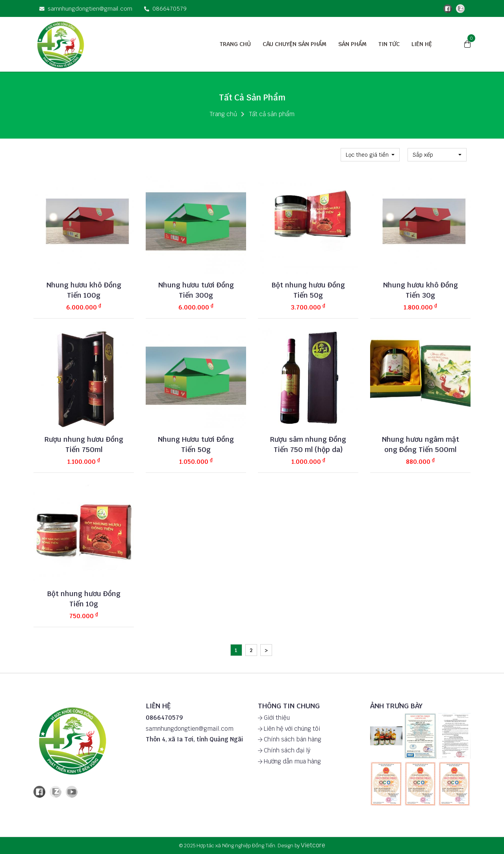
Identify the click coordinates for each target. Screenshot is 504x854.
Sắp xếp (423, 155)
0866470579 (165, 8)
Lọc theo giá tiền (367, 155)
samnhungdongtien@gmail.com (86, 8)
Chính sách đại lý (284, 750)
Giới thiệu (274, 718)
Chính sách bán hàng (290, 739)
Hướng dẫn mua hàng (289, 761)
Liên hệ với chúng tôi (289, 729)
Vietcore (313, 845)
